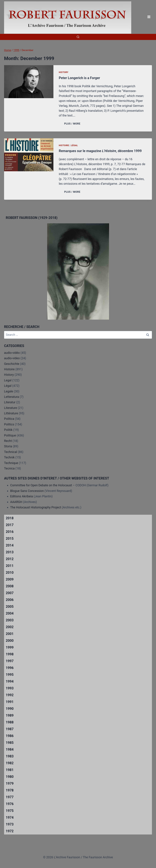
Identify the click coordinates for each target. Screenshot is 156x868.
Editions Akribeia (22, 496)
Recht (8, 441)
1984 (10, 749)
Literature (11, 408)
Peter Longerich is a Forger (79, 78)
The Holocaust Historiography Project (36, 507)
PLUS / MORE (73, 124)
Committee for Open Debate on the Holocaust (41, 485)
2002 (10, 627)
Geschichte (12, 364)
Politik (8, 430)
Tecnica (9, 468)
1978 (10, 790)
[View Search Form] (78, 37)
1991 (10, 702)
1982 (10, 763)
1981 (10, 770)
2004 (10, 613)
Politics (9, 424)
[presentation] (29, 82)
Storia (8, 446)
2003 (10, 620)
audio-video (12, 358)
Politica (9, 419)
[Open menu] (149, 17)
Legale (9, 391)
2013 (10, 552)
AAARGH (16, 502)
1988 (10, 722)
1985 (10, 743)
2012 (10, 559)
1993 (10, 688)
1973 (10, 824)
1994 (10, 681)
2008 (10, 586)
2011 (10, 566)
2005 (10, 607)
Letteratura (11, 397)
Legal (8, 380)
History (64, 72)
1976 (10, 804)
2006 (10, 600)
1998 (10, 654)
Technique (11, 463)
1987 (10, 729)
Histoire (64, 145)
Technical (11, 452)
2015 (10, 539)
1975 (10, 811)
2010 (10, 573)
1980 (10, 777)
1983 (10, 756)
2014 (10, 545)
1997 (10, 661)
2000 (10, 641)
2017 (10, 525)
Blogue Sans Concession (27, 491)
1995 (10, 675)
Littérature (11, 413)
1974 (10, 817)
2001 (10, 634)
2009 (10, 579)
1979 (10, 783)
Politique (10, 435)
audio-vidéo (12, 353)
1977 (10, 797)
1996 (10, 668)
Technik (9, 457)
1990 (10, 709)
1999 (10, 647)
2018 (10, 518)
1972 (10, 831)
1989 (10, 715)
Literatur (10, 402)
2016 (10, 532)
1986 (10, 736)
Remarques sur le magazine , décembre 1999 (100, 151)
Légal (74, 145)
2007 (10, 593)
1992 (10, 695)
